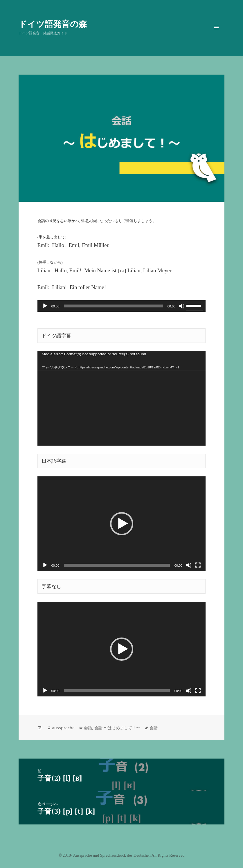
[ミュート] (182, 306)
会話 (88, 728)
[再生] (45, 306)
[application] (122, 306)
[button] (122, 524)
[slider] (113, 306)
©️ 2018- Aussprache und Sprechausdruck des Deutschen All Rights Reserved (122, 855)
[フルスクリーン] (198, 565)
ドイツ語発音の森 (53, 24)
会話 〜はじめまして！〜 (117, 728)
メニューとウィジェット (216, 36)
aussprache (63, 728)
